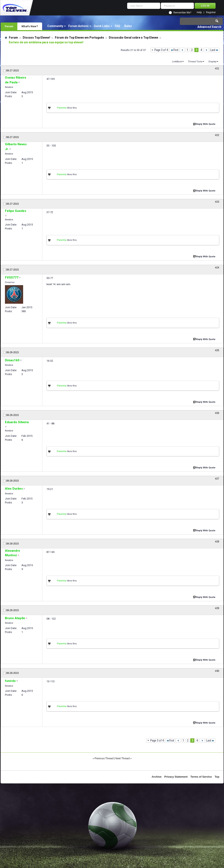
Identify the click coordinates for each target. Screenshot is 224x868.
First (174, 50)
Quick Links (102, 26)
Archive (157, 777)
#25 (217, 350)
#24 (217, 268)
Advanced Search (209, 27)
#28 (217, 542)
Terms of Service (201, 777)
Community (55, 26)
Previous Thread (104, 758)
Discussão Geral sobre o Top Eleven (133, 38)
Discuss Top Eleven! (36, 38)
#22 (217, 135)
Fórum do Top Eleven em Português (79, 38)
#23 (217, 202)
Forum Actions (78, 26)
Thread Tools (195, 62)
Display (212, 62)
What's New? (30, 26)
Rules (128, 26)
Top (217, 777)
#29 (217, 608)
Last (214, 50)
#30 (217, 671)
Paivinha (62, 108)
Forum (9, 26)
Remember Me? (182, 13)
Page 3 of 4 (161, 50)
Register (211, 12)
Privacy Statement (176, 777)
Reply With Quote (205, 124)
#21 (217, 68)
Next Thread (123, 758)
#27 (217, 479)
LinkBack (177, 62)
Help (199, 12)
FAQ (117, 26)
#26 (217, 413)
